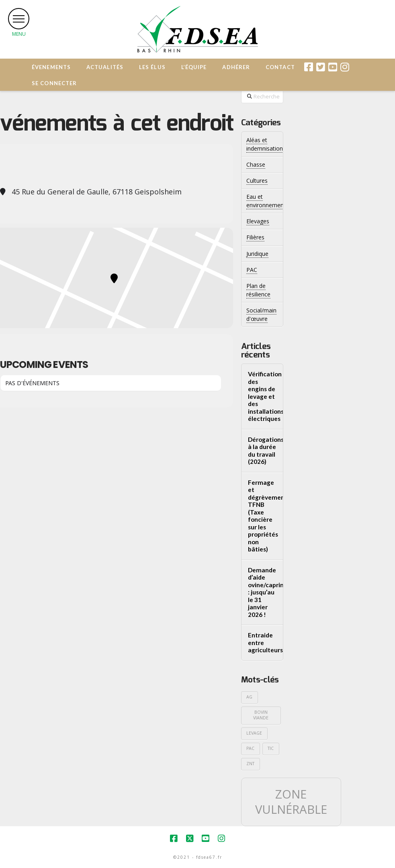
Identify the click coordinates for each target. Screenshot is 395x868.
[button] (19, 19)
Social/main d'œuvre (261, 315)
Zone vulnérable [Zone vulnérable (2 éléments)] (291, 802)
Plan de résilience (258, 290)
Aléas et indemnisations (266, 144)
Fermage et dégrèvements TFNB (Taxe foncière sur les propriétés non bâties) (262, 516)
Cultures (257, 181)
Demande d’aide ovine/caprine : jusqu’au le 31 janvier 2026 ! (262, 592)
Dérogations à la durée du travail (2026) (262, 451)
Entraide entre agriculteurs (262, 642)
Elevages (258, 221)
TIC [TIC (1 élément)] (271, 748)
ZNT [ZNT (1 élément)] (250, 764)
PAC (252, 270)
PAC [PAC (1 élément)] (250, 748)
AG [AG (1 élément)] (249, 697)
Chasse (256, 164)
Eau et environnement (266, 201)
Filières (255, 237)
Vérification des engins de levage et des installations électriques (262, 396)
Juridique (257, 254)
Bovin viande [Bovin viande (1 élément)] (261, 715)
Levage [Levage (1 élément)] (254, 733)
